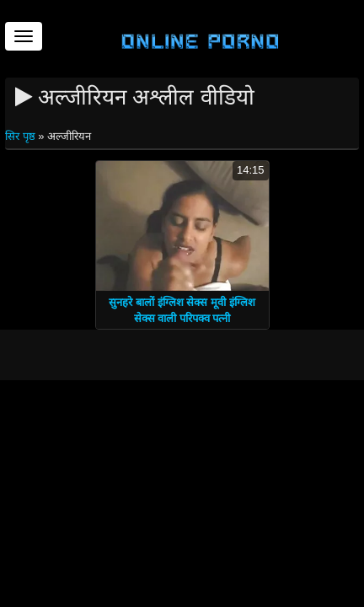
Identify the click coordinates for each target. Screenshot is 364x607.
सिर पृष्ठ (21, 136)
